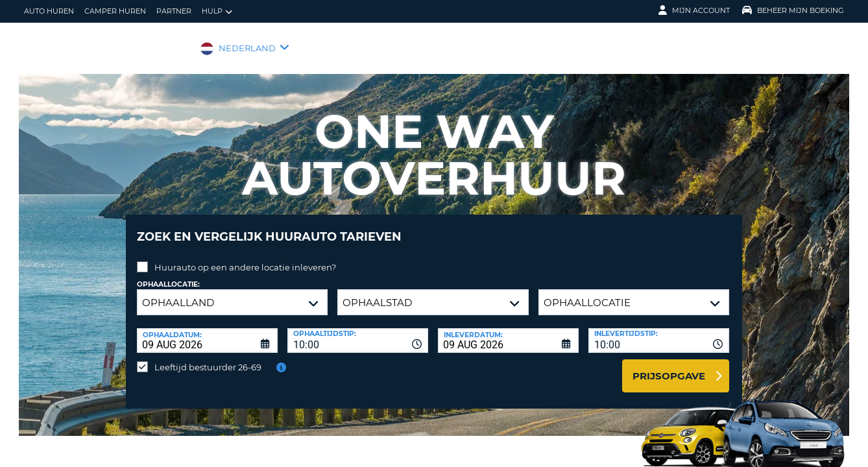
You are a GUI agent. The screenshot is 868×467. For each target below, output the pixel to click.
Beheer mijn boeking (793, 10)
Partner (174, 11)
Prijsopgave (669, 366)
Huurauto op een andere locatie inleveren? (245, 257)
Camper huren (115, 11)
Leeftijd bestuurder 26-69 (208, 357)
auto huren (49, 11)
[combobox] (358, 331)
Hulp (217, 11)
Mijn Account (694, 10)
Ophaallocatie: (168, 275)
